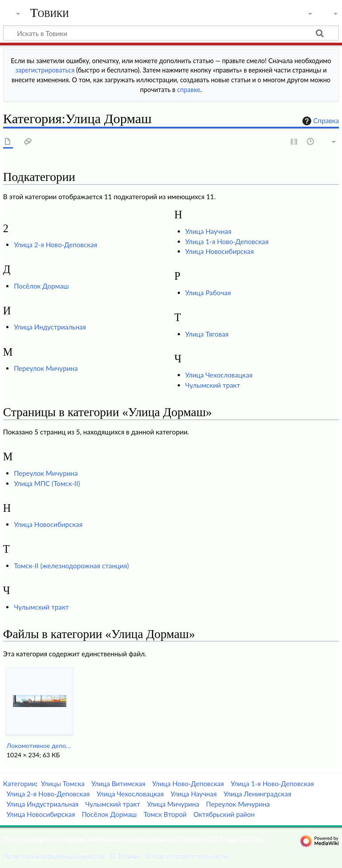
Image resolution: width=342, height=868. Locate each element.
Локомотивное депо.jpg (39, 745)
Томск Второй (165, 814)
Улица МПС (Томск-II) (47, 483)
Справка (320, 121)
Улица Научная (208, 231)
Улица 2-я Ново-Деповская (55, 245)
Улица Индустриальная (50, 327)
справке (189, 90)
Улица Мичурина (173, 804)
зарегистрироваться (45, 70)
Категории (19, 784)
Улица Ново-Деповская (188, 784)
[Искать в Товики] (171, 33)
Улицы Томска (63, 784)
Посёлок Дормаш (41, 286)
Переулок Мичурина (46, 368)
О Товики (124, 856)
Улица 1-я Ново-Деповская (227, 241)
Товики (50, 13)
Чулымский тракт (213, 385)
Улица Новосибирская (220, 251)
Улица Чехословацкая (219, 375)
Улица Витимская (118, 784)
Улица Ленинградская (257, 794)
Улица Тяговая (207, 334)
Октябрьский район (224, 814)
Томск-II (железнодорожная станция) (71, 566)
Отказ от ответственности (187, 856)
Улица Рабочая (208, 293)
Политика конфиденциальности (53, 856)
